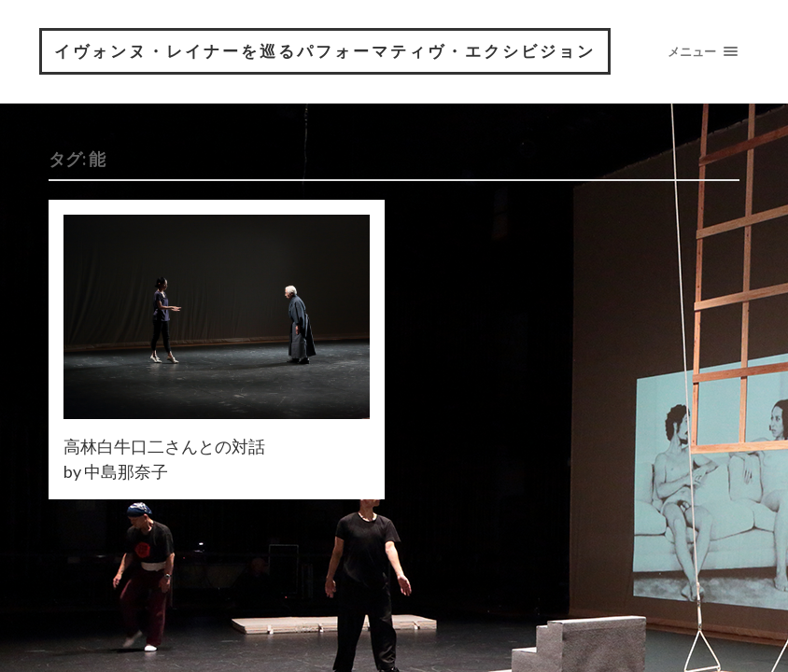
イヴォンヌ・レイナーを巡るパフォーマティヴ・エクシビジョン (325, 51)
